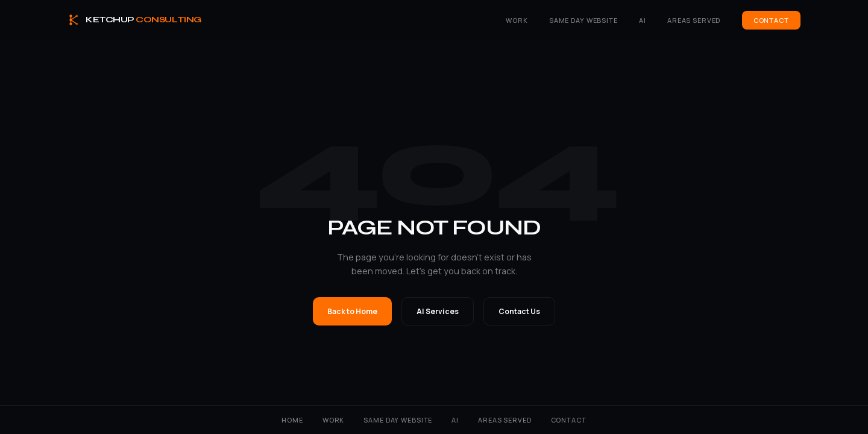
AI (643, 20)
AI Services (438, 311)
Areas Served (694, 20)
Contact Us (519, 311)
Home (292, 420)
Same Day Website (583, 20)
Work (517, 20)
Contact (771, 20)
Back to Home (352, 311)
